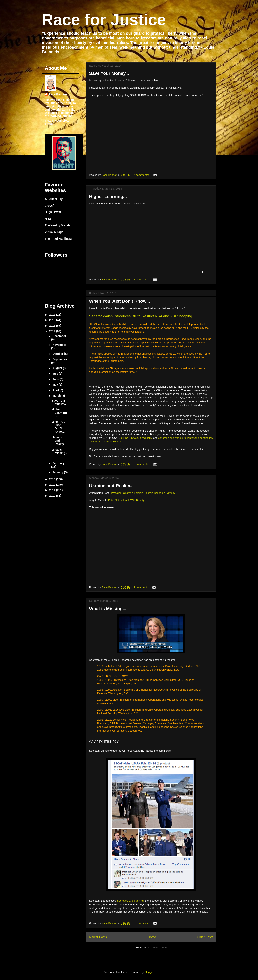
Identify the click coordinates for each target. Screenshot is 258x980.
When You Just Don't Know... (120, 301)
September (60, 359)
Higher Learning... (108, 196)
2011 (53, 490)
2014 (53, 331)
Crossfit (50, 206)
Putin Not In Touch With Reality (126, 500)
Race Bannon (58, 94)
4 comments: (142, 175)
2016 (53, 320)
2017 (53, 315)
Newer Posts (98, 937)
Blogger (149, 972)
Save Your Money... (109, 73)
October (58, 354)
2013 (53, 479)
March (57, 396)
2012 (53, 485)
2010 (53, 496)
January (58, 472)
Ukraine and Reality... (111, 486)
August (58, 368)
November (59, 345)
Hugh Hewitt (53, 212)
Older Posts (205, 937)
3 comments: (141, 280)
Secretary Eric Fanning (130, 901)
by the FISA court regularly (136, 438)
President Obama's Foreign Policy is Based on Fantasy (143, 493)
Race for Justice (104, 20)
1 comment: (141, 587)
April (56, 390)
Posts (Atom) (159, 947)
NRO (48, 219)
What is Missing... (108, 609)
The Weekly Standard (59, 225)
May (56, 385)
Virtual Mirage (54, 232)
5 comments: (142, 464)
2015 (53, 326)
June (56, 379)
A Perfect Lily (54, 199)
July (56, 374)
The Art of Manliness (59, 239)
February (58, 463)
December (59, 336)
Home (152, 937)
